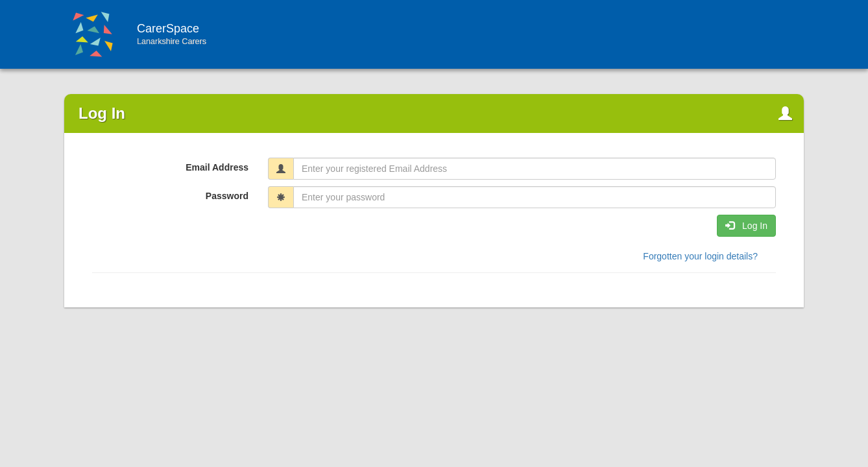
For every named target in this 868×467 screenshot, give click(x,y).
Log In (746, 226)
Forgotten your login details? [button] (700, 256)
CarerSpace (226, 34)
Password (227, 196)
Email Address (217, 167)
